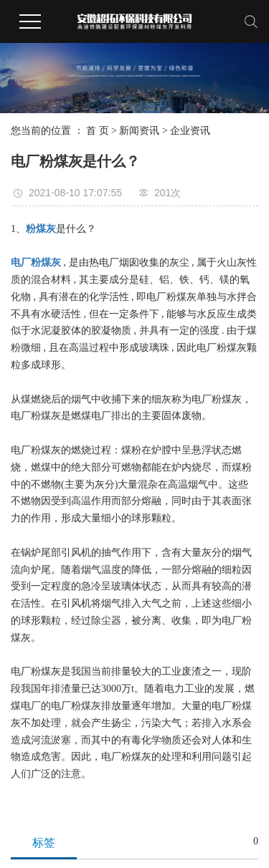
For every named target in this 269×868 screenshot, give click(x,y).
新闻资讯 (139, 131)
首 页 (98, 131)
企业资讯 (190, 131)
